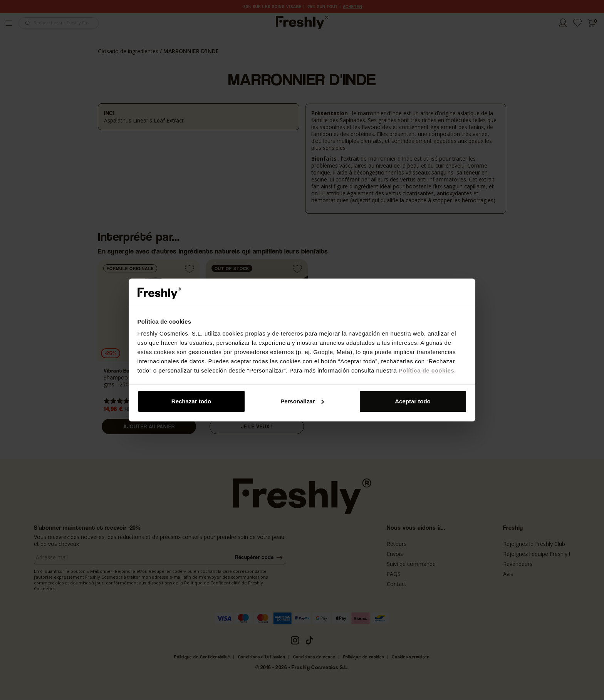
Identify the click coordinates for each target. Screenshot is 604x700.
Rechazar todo (191, 401)
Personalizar (302, 401)
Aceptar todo (413, 401)
